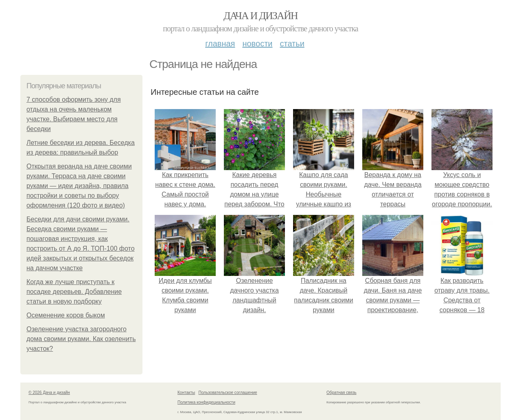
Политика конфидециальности (206, 402)
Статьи (292, 44)
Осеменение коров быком (66, 315)
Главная (220, 44)
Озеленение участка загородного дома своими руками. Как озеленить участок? (81, 339)
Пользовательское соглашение (228, 393)
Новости (257, 44)
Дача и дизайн (260, 16)
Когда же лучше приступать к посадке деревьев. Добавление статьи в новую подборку (74, 292)
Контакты (186, 393)
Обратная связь (341, 393)
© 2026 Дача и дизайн (49, 393)
